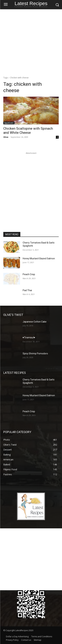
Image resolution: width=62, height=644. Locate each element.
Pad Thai (27, 290)
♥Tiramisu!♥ (29, 338)
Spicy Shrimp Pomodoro (35, 354)
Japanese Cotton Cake (35, 322)
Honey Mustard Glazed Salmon (39, 258)
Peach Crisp (29, 274)
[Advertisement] (31, 42)
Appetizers (9, 123)
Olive (6, 137)
